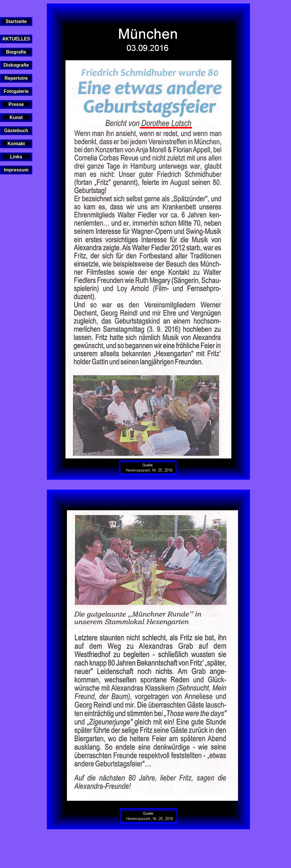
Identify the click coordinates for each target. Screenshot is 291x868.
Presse (16, 104)
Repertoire (16, 78)
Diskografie (16, 65)
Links (16, 157)
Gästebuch (16, 131)
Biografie (16, 52)
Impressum (16, 170)
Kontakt (16, 144)
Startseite (16, 21)
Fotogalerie (16, 91)
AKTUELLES (16, 39)
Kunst (16, 117)
